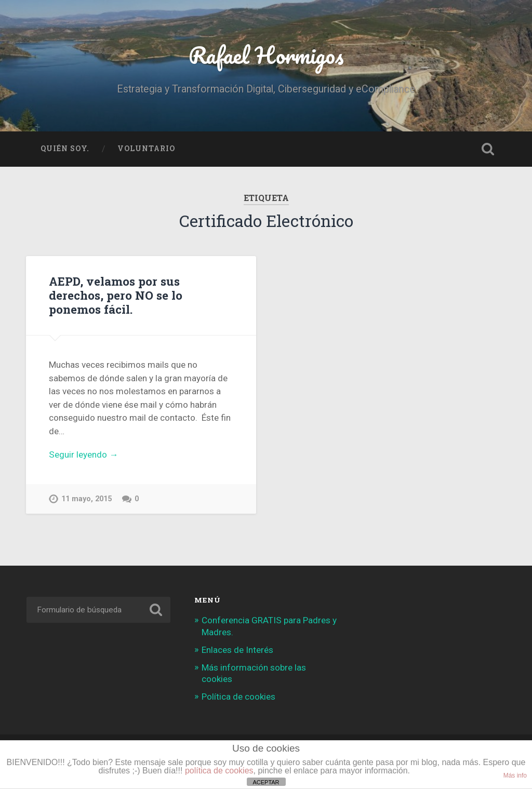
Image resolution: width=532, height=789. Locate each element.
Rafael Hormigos (266, 55)
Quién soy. (65, 149)
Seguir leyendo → (83, 454)
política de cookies (219, 771)
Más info (515, 775)
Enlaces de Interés (237, 650)
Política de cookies (238, 697)
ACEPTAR (266, 782)
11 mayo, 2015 (87, 499)
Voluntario (146, 149)
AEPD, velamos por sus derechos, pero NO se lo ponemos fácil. (116, 295)
